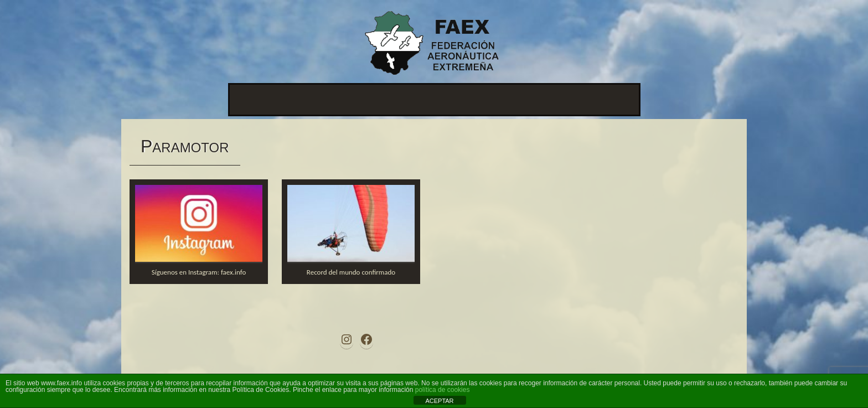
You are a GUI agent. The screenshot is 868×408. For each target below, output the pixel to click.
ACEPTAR (439, 401)
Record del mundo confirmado (351, 272)
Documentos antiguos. (590, 99)
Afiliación (468, 99)
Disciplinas (416, 99)
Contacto (516, 99)
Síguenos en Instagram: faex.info (199, 272)
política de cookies (443, 390)
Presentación (261, 99)
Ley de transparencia (340, 99)
